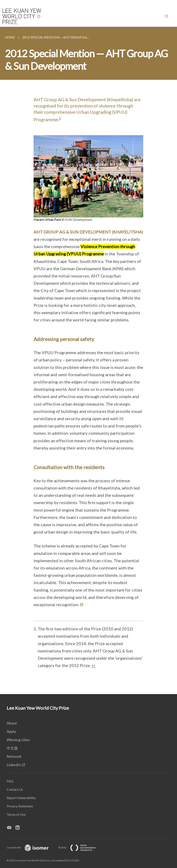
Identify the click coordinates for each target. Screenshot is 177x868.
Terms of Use (16, 814)
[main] (88, 360)
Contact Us (15, 789)
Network (14, 756)
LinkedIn (14, 765)
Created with (31, 847)
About (12, 723)
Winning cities (18, 740)
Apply (11, 731)
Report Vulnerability (21, 798)
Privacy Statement (20, 806)
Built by (81, 847)
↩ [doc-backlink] (93, 665)
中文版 (12, 748)
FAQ (10, 781)
